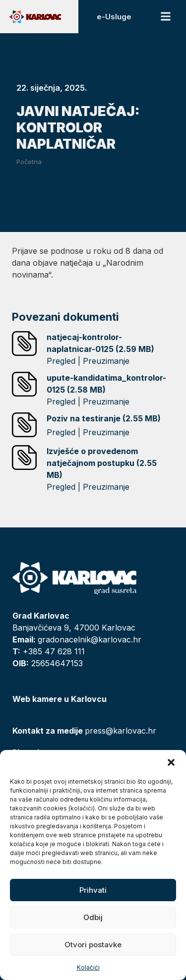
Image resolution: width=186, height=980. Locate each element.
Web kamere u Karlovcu (60, 699)
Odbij (93, 917)
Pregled (61, 361)
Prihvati (93, 890)
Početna (29, 162)
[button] (171, 762)
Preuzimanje (106, 361)
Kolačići (88, 967)
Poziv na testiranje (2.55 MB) (104, 418)
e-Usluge (114, 17)
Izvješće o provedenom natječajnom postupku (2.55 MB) (102, 463)
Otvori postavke (93, 945)
